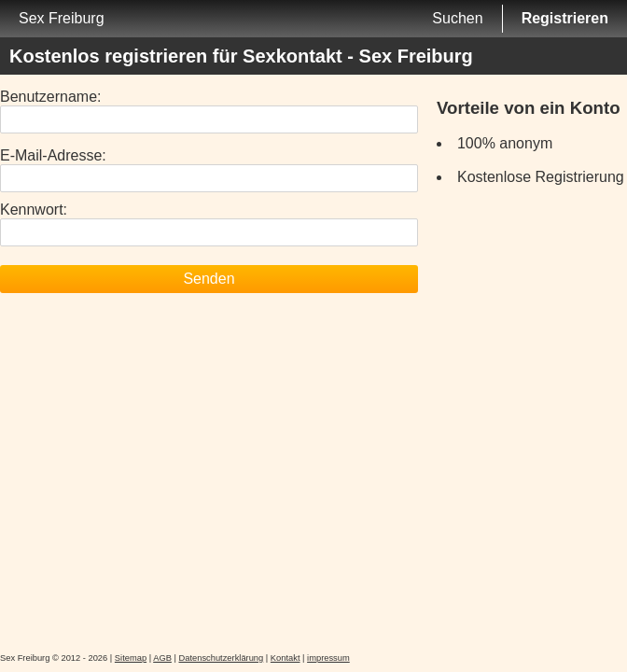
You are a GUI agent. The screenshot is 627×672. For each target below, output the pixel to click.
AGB (162, 658)
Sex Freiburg (62, 18)
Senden (209, 279)
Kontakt (286, 658)
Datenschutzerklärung (222, 658)
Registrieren (565, 18)
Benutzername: (51, 97)
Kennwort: (34, 210)
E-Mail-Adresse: (53, 155)
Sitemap (131, 658)
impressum (328, 658)
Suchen (457, 18)
